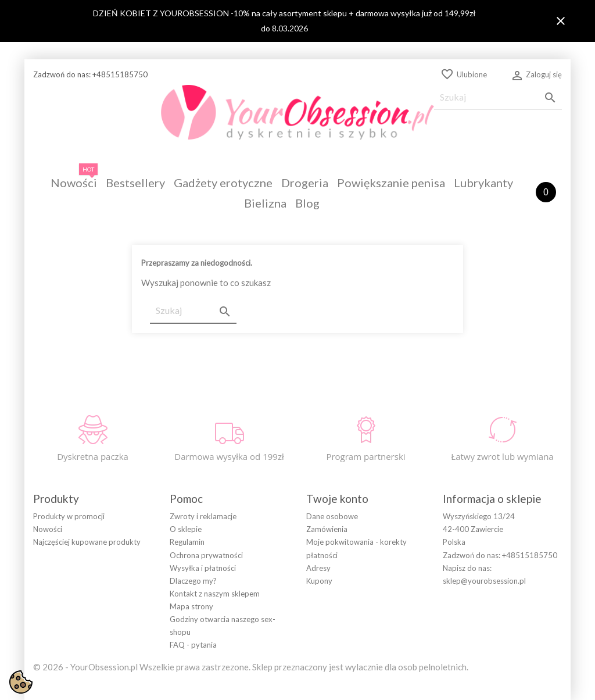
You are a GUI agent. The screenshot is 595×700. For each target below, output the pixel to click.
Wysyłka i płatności (203, 568)
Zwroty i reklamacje (203, 516)
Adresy (318, 568)
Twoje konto (337, 499)
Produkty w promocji (69, 516)
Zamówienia (327, 529)
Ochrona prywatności (206, 555)
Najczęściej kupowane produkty (87, 542)
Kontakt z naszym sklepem (215, 594)
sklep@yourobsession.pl (484, 581)
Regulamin (187, 542)
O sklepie (186, 529)
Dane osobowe (332, 516)
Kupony (319, 581)
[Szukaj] (498, 97)
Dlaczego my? (193, 581)
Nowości (48, 529)
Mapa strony (191, 606)
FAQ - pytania (193, 645)
